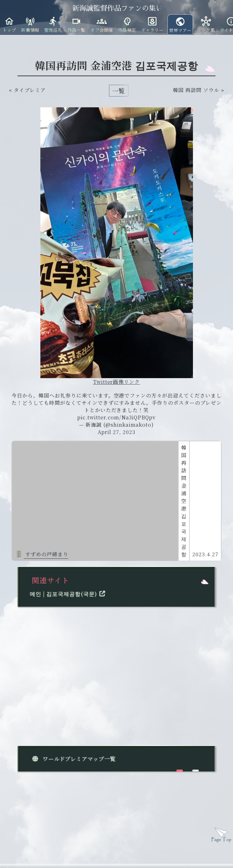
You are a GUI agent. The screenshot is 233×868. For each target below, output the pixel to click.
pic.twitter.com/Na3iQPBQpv (116, 417)
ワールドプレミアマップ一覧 (73, 759)
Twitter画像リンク (117, 382)
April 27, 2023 (116, 432)
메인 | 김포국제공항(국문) (69, 594)
